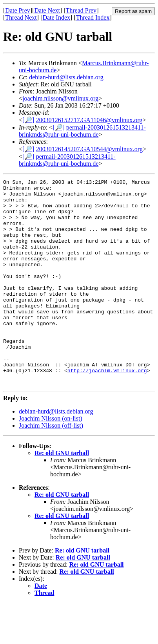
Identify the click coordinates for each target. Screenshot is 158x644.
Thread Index (93, 17)
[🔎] (28, 120)
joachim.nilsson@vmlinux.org (60, 98)
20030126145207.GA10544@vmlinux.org (89, 149)
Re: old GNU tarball (62, 494)
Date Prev (18, 10)
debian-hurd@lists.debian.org (66, 77)
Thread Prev (81, 10)
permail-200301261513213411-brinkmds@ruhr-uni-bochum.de (82, 131)
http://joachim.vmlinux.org (107, 409)
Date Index (56, 17)
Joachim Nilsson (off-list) (51, 467)
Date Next (47, 10)
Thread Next (21, 17)
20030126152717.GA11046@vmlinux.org (89, 120)
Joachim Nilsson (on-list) (51, 460)
